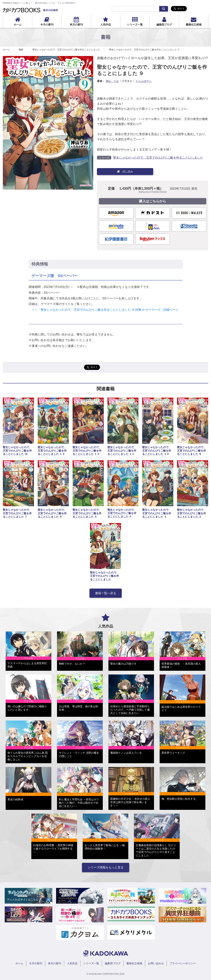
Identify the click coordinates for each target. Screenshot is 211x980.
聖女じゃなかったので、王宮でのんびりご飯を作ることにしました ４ (122, 513)
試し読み (125, 171)
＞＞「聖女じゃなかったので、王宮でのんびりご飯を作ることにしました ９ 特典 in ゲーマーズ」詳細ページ (104, 310)
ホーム (18, 25)
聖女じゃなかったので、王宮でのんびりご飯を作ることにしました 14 (17, 451)
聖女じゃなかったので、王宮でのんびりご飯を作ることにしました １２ (87, 451)
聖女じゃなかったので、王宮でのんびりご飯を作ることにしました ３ (157, 513)
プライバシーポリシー (183, 963)
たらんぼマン (144, 81)
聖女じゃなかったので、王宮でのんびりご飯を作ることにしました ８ (191, 451)
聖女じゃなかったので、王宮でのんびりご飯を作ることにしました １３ (52, 451)
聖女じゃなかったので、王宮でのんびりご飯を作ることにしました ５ (87, 513)
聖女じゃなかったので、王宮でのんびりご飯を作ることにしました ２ (191, 513)
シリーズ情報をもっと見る (106, 867)
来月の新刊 (76, 25)
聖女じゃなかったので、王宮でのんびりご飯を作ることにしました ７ (17, 513)
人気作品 (106, 25)
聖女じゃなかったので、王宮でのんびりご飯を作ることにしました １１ (122, 451)
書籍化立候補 (194, 25)
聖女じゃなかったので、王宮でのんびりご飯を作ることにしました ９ (144, 50)
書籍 (21, 50)
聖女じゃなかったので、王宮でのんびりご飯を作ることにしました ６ (52, 513)
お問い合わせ (156, 963)
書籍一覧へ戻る (106, 593)
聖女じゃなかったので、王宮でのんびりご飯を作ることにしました (66, 50)
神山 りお (112, 81)
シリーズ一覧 (135, 25)
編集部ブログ (164, 25)
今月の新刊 (47, 25)
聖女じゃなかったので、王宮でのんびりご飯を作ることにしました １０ (157, 451)
